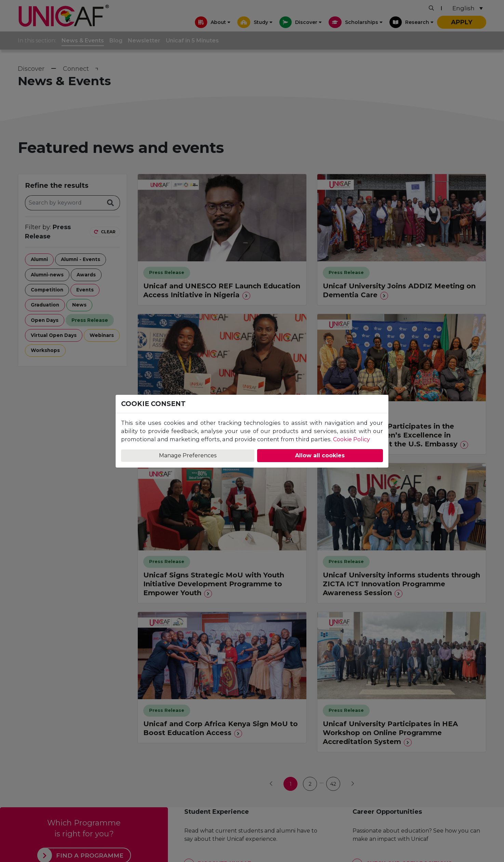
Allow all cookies (320, 455)
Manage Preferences (188, 455)
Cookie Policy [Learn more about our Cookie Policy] (352, 439)
